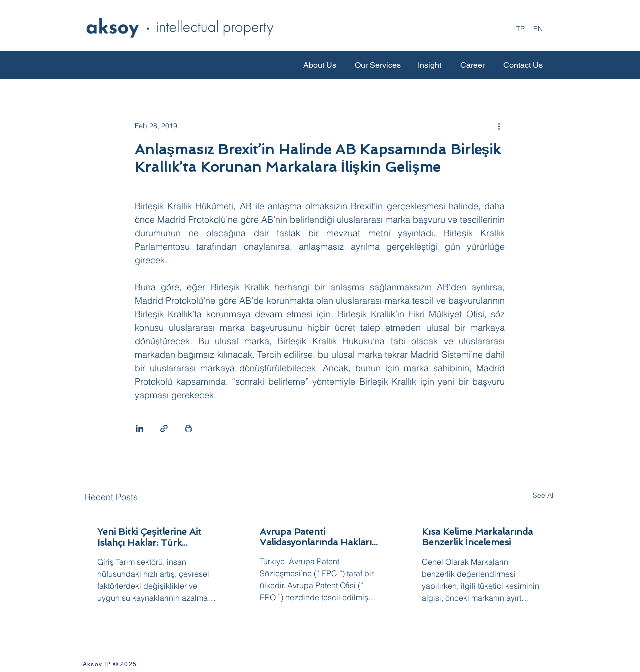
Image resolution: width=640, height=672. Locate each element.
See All (544, 495)
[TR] (521, 29)
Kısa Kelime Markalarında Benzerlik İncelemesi (477, 537)
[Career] (473, 65)
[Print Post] (189, 429)
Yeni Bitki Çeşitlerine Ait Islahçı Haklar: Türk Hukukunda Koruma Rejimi (156, 537)
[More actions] (499, 126)
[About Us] (320, 65)
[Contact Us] (523, 65)
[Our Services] (378, 65)
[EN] (538, 29)
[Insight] (430, 65)
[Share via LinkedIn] (140, 429)
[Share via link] (164, 429)
